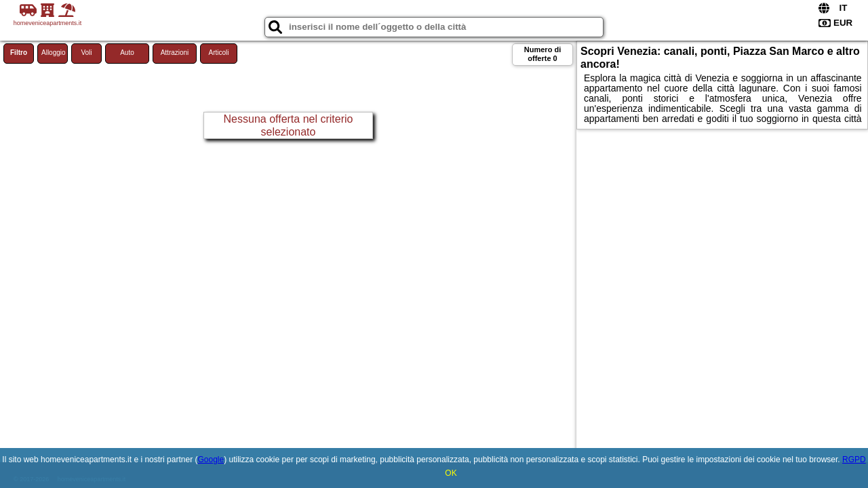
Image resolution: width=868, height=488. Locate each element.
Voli (86, 53)
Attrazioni (175, 53)
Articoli (218, 53)
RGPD (854, 460)
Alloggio (54, 53)
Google (211, 460)
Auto (127, 53)
